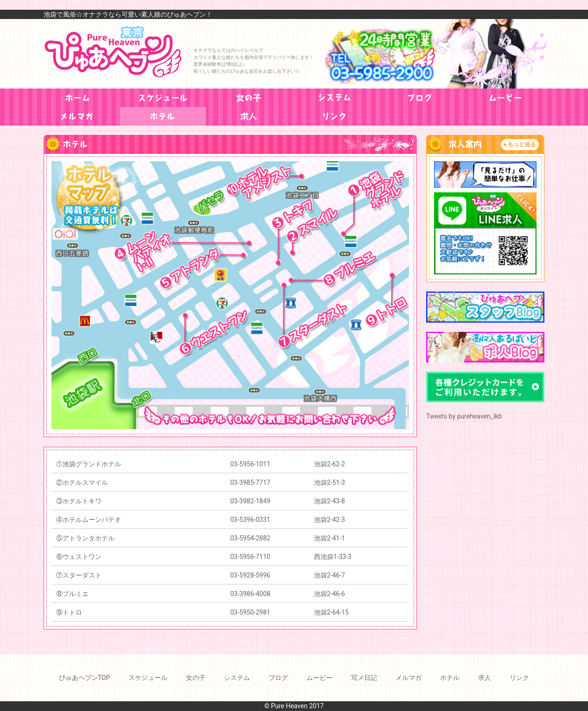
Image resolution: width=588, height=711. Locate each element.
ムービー (320, 678)
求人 (485, 678)
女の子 (196, 678)
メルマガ (409, 678)
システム (237, 678)
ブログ (278, 678)
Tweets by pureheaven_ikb (464, 416)
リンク (519, 678)
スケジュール (148, 678)
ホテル (450, 678)
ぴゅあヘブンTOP (85, 678)
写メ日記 (364, 678)
